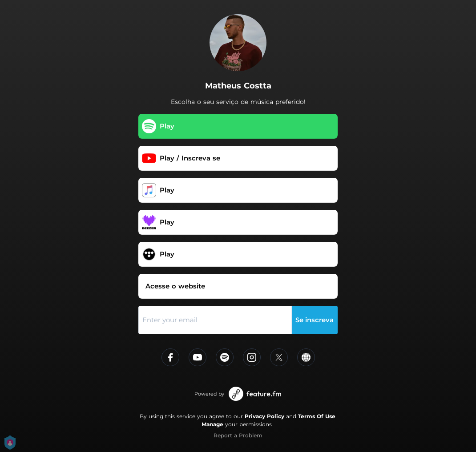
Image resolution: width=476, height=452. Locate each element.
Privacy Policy (264, 416)
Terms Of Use (317, 416)
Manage (212, 424)
